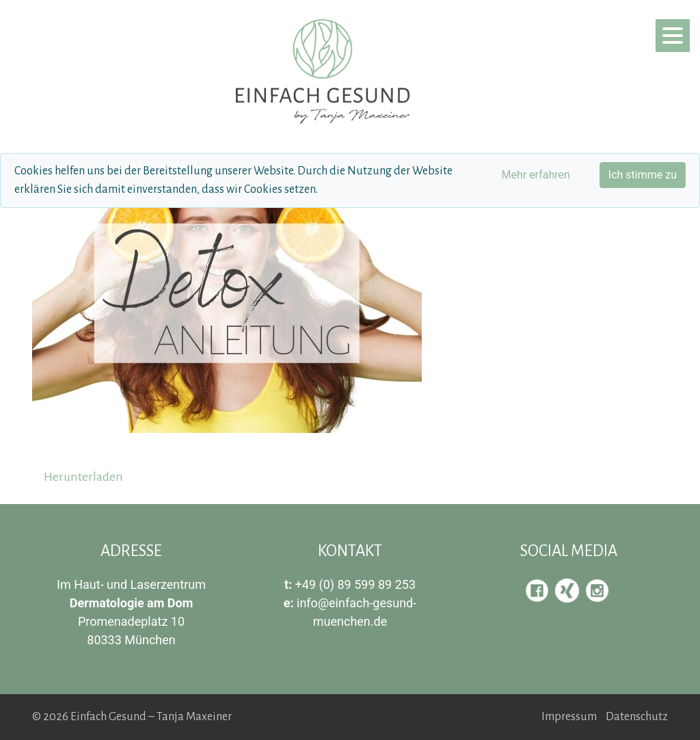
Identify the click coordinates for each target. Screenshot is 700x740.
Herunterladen (83, 477)
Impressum (569, 717)
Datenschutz (637, 717)
